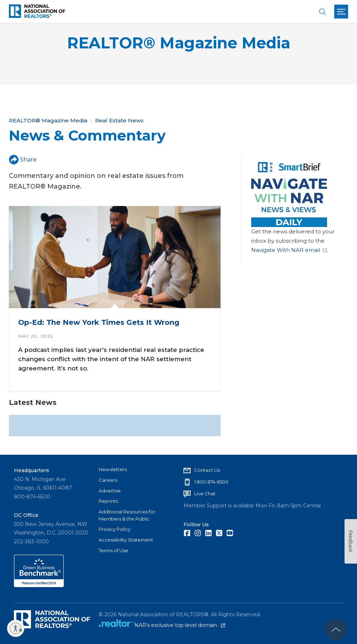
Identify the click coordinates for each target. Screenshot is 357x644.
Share (23, 160)
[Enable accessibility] (16, 628)
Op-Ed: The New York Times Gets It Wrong (99, 322)
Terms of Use (113, 550)
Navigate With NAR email (289, 250)
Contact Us (207, 470)
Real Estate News (119, 120)
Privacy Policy (115, 529)
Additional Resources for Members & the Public (127, 515)
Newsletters (113, 469)
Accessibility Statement (126, 540)
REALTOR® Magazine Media (179, 43)
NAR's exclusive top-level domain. (180, 625)
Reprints (108, 501)
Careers (108, 480)
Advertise (110, 491)
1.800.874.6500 (211, 482)
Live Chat (205, 493)
